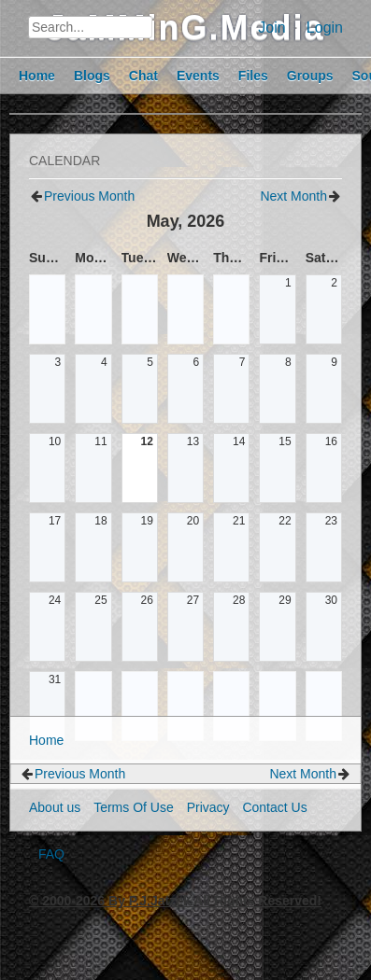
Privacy (208, 807)
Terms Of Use (134, 807)
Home (46, 740)
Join (271, 28)
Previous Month (89, 196)
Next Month (293, 196)
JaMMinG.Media (185, 28)
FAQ (51, 854)
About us (55, 807)
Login (325, 28)
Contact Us (274, 807)
